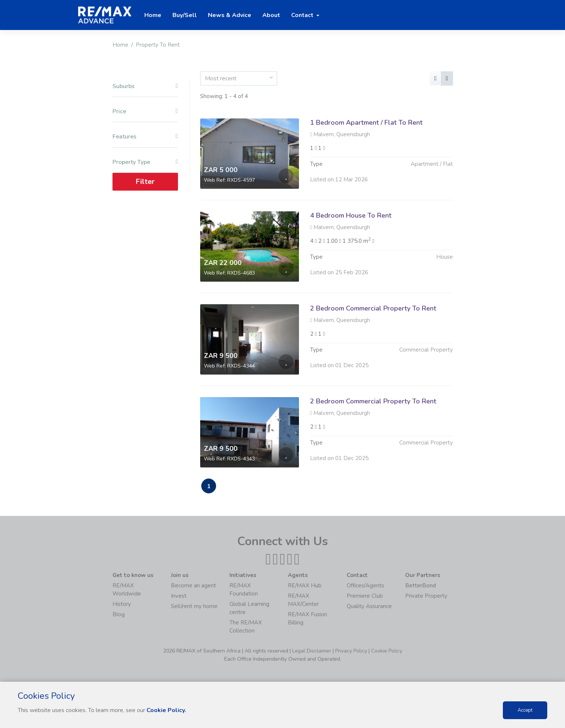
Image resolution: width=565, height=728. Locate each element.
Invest (179, 596)
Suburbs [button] (145, 86)
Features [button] (145, 137)
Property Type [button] (145, 162)
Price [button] (145, 112)
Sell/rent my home (194, 606)
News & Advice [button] (230, 15)
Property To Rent (158, 45)
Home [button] (153, 15)
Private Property (426, 596)
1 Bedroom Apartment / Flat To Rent (366, 123)
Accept (525, 710)
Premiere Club (365, 596)
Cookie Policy (387, 651)
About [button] (271, 15)
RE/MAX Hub (305, 586)
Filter (145, 182)
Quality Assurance (369, 606)
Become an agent (194, 586)
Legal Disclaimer (312, 651)
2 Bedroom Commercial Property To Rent (373, 311)
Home (120, 45)
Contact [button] (303, 15)
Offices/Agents (365, 586)
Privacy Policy (351, 651)
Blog (119, 614)
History (122, 604)
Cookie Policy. (166, 710)
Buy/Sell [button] (185, 15)
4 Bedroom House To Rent (351, 215)
